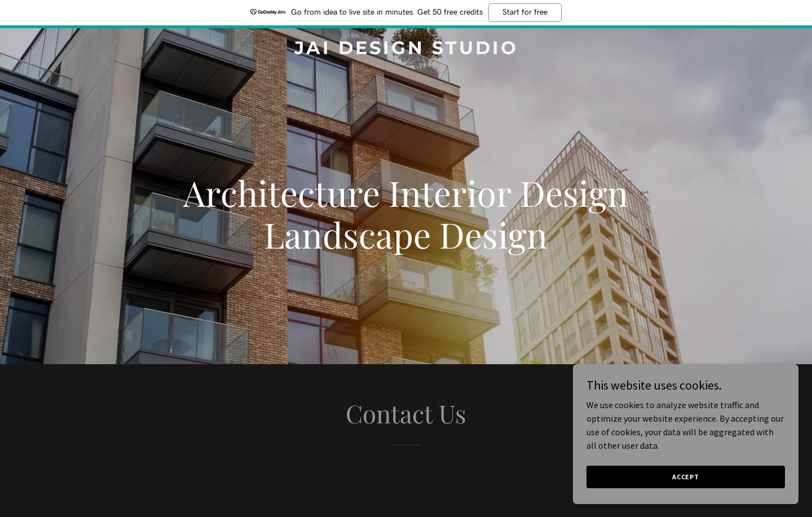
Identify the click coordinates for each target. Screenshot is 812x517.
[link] (406, 51)
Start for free (525, 12)
